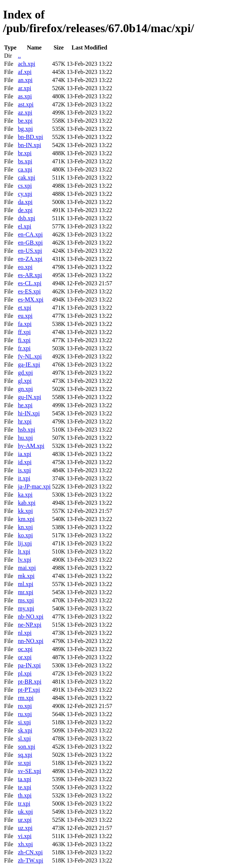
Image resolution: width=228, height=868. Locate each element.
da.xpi (25, 202)
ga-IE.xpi (29, 365)
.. (19, 56)
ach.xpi (26, 64)
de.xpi (25, 210)
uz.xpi (25, 828)
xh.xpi (25, 844)
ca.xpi (25, 169)
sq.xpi (25, 755)
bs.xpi (25, 161)
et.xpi (24, 308)
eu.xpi (25, 316)
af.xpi (25, 72)
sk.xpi (25, 730)
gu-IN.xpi (29, 397)
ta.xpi (24, 779)
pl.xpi (25, 673)
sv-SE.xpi (29, 771)
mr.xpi (25, 592)
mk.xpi (26, 576)
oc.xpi (25, 649)
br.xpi (25, 153)
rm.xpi (25, 698)
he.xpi (25, 405)
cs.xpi (25, 186)
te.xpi (24, 787)
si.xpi (24, 722)
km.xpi (26, 519)
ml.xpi (25, 584)
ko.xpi (25, 535)
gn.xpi (25, 389)
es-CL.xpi (30, 283)
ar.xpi (24, 88)
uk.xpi (25, 812)
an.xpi (25, 80)
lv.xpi (24, 560)
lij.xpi (25, 543)
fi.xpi (24, 340)
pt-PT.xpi (29, 690)
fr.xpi (24, 348)
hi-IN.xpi (29, 413)
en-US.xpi (30, 251)
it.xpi (24, 478)
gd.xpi (25, 373)
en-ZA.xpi (30, 259)
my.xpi (26, 608)
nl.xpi (25, 633)
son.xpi (26, 747)
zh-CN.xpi (30, 852)
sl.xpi (24, 738)
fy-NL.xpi (30, 356)
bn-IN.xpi (29, 145)
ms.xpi (26, 600)
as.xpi (25, 96)
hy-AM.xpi (31, 446)
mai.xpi (27, 568)
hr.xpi (25, 421)
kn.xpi (25, 527)
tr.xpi (24, 804)
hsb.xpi (26, 430)
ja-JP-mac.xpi (34, 486)
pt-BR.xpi (30, 682)
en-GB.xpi (30, 243)
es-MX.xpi (30, 299)
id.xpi (25, 462)
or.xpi (25, 657)
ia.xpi (24, 454)
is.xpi (24, 470)
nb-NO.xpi (30, 617)
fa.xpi (25, 324)
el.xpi (24, 226)
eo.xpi (25, 267)
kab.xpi (27, 503)
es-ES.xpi (29, 291)
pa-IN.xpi (29, 665)
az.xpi (25, 113)
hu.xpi (25, 438)
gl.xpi (25, 381)
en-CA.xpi (30, 234)
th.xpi (25, 795)
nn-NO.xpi (30, 641)
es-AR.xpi (30, 275)
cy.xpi (25, 194)
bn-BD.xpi (30, 137)
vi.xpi (25, 836)
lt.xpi (24, 552)
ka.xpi (25, 495)
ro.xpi (25, 706)
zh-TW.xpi (30, 860)
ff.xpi (24, 332)
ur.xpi (25, 820)
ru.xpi (25, 714)
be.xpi (25, 121)
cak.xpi (26, 178)
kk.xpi (25, 511)
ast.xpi (25, 104)
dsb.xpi (26, 218)
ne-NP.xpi (30, 625)
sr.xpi (24, 763)
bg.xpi (25, 129)
